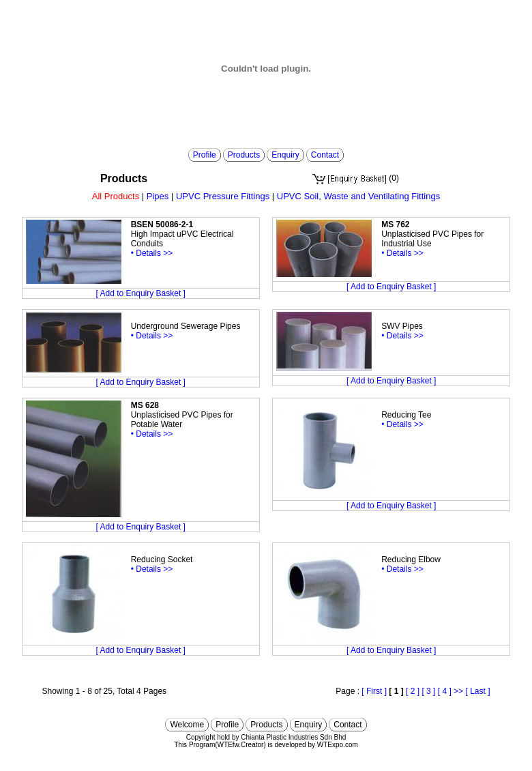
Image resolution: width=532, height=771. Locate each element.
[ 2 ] (413, 691)
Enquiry (285, 155)
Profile (205, 155)
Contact (325, 155)
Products (244, 155)
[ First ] (374, 691)
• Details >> (152, 253)
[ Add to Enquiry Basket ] (141, 293)
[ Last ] (477, 691)
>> (458, 691)
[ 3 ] (428, 691)
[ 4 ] (445, 691)
